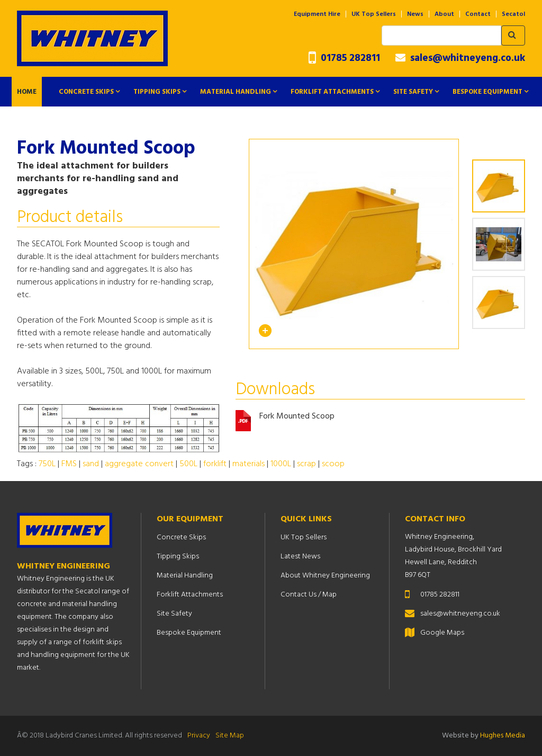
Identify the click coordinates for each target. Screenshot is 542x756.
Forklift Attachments (332, 92)
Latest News (300, 557)
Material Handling (236, 92)
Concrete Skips (86, 92)
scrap (306, 464)
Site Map (230, 736)
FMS (69, 464)
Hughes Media (503, 736)
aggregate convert (139, 464)
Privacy (199, 736)
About (444, 14)
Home (27, 92)
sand (91, 464)
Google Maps (442, 633)
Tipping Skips (157, 92)
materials (249, 464)
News (415, 14)
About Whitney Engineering (325, 576)
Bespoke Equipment (487, 92)
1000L (281, 464)
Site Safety (413, 92)
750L (47, 464)
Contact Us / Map (309, 595)
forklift (215, 464)
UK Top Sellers (374, 14)
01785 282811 (344, 59)
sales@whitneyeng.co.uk (460, 58)
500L (188, 464)
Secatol (513, 14)
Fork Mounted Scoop (297, 417)
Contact (478, 14)
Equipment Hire (317, 14)
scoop (333, 464)
